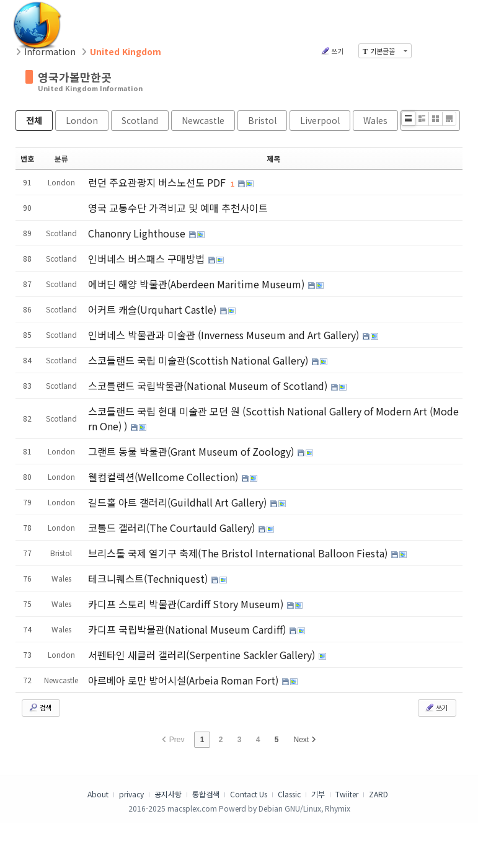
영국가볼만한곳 (75, 77)
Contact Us (249, 794)
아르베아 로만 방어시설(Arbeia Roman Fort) (184, 680)
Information (50, 51)
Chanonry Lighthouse (138, 233)
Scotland (140, 120)
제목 (273, 158)
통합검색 (206, 794)
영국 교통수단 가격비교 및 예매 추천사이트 (178, 208)
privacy (131, 794)
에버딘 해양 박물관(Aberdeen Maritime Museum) (197, 284)
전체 (34, 120)
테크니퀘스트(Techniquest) (149, 578)
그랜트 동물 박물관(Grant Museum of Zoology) (192, 451)
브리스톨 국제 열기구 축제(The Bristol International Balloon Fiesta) (239, 553)
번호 (27, 158)
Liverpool (320, 120)
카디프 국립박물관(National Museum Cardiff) (188, 629)
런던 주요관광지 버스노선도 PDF (158, 182)
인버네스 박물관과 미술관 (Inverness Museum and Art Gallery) (225, 335)
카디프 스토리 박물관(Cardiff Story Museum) (187, 604)
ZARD (378, 794)
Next (305, 740)
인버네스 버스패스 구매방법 (148, 259)
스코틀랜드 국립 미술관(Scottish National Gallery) (199, 360)
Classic (289, 794)
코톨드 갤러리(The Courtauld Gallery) (173, 528)
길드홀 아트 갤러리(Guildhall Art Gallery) (179, 502)
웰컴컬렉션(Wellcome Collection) (164, 477)
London (82, 120)
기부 (318, 794)
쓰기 (332, 51)
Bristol (262, 120)
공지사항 (168, 794)
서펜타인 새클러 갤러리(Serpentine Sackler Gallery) (203, 655)
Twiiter (347, 794)
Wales (375, 120)
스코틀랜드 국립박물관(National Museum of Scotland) (209, 386)
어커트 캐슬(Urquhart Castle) (153, 309)
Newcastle (203, 120)
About (98, 794)
